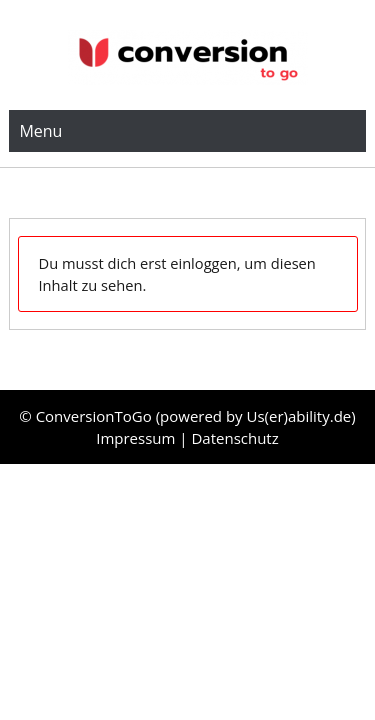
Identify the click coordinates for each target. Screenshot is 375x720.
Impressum (137, 438)
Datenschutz (234, 438)
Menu (40, 131)
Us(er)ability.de (299, 416)
